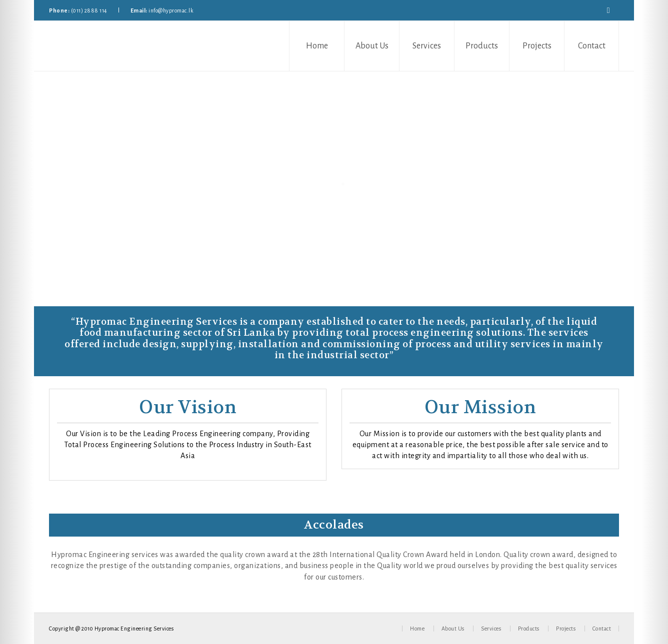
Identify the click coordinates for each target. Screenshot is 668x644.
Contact (592, 46)
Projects (537, 46)
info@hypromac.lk (171, 10)
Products (482, 46)
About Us (372, 46)
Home (317, 46)
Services (427, 46)
